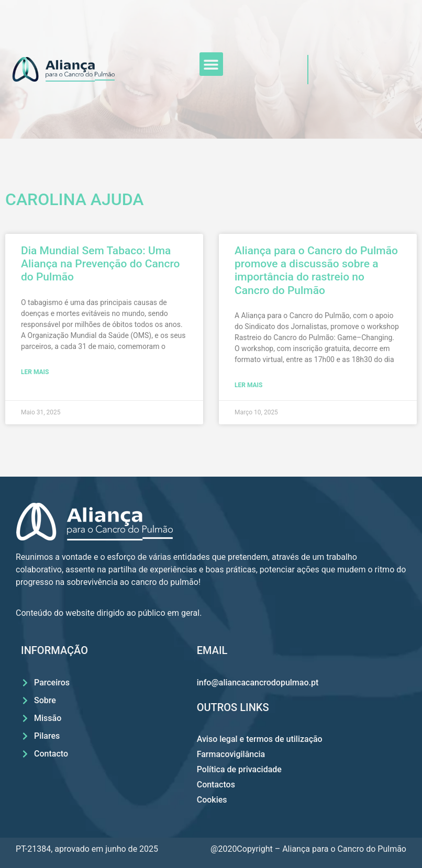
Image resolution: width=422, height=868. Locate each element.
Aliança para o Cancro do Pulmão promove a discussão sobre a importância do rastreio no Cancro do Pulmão (316, 270)
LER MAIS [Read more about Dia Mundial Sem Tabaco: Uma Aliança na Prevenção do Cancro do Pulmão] (35, 372)
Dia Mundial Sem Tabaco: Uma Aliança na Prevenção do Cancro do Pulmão (100, 264)
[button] (211, 64)
